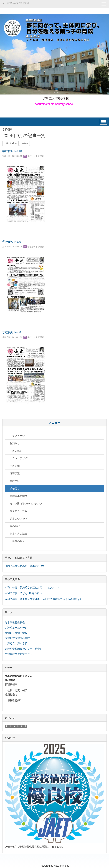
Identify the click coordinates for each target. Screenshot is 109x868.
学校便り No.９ (12, 242)
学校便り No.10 (12, 151)
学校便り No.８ (12, 332)
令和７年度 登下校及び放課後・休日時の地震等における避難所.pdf (43, 599)
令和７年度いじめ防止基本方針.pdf (24, 566)
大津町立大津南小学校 (18, 3)
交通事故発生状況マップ (19, 654)
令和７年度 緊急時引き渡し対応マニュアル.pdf (32, 588)
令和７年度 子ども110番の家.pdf (24, 593)
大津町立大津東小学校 (17, 638)
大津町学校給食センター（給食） (24, 649)
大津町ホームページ (16, 628)
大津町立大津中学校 (16, 633)
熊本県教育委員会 (15, 622)
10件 (24, 143)
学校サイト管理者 (34, 156)
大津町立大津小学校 (16, 643)
